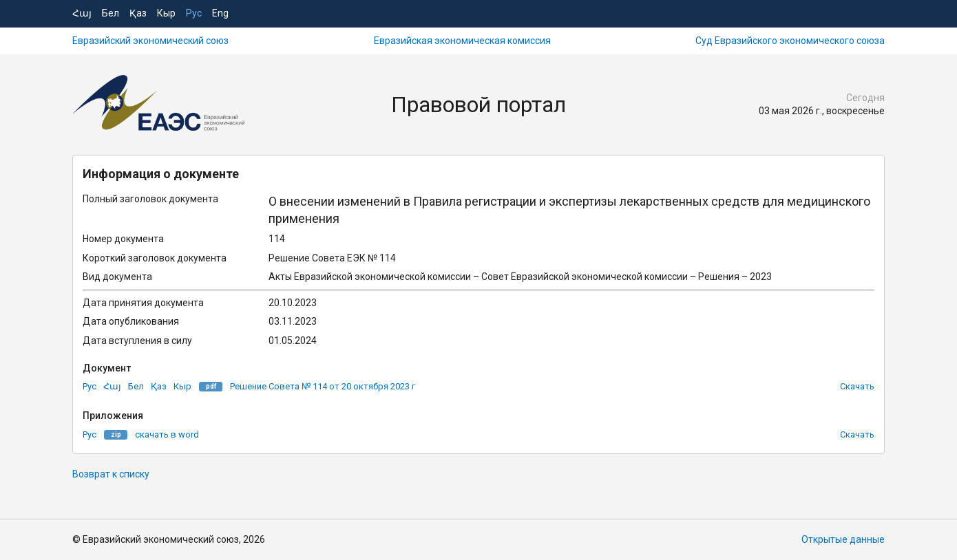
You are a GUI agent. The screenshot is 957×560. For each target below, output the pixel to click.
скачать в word (167, 434)
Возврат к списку (111, 474)
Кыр (166, 13)
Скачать (857, 386)
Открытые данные (843, 539)
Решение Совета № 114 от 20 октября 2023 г (323, 386)
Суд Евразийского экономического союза (790, 41)
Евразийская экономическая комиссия (462, 41)
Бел (111, 13)
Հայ (82, 13)
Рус (194, 13)
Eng (220, 13)
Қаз (138, 13)
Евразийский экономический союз (150, 41)
